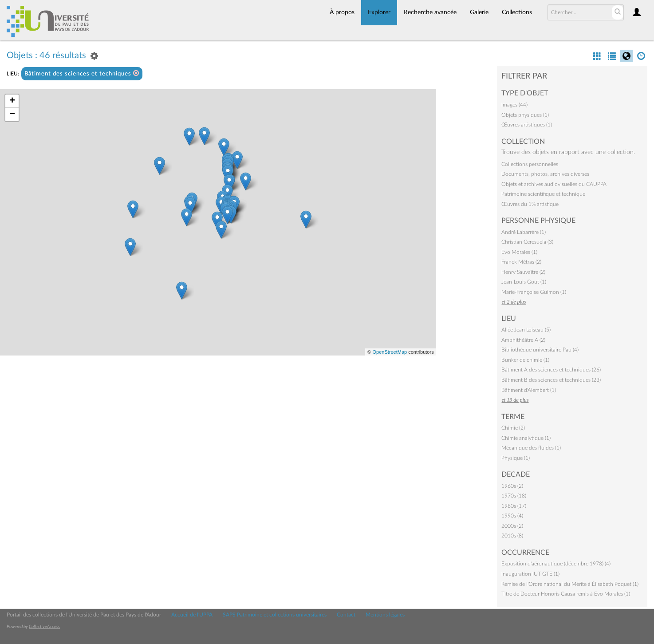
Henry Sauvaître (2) (523, 272)
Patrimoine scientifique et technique (543, 194)
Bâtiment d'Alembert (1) (529, 390)
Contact (346, 615)
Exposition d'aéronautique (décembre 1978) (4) (556, 564)
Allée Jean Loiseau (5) (526, 330)
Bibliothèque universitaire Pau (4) (540, 350)
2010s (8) (512, 536)
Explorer (379, 12)
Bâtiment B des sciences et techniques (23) (551, 380)
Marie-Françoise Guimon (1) (534, 292)
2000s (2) (512, 526)
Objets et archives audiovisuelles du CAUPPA (554, 184)
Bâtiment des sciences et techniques (82, 73)
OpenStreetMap (390, 352)
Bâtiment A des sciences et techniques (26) (551, 370)
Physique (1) (516, 458)
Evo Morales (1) (519, 252)
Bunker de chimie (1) (525, 360)
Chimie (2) (513, 428)
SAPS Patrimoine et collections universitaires (275, 615)
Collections (517, 12)
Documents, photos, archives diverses (545, 174)
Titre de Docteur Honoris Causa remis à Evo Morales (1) (566, 594)
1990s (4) (512, 516)
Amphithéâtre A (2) (523, 340)
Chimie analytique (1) (526, 438)
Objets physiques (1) (525, 115)
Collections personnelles (530, 164)
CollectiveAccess (44, 627)
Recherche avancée (430, 12)
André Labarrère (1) (524, 232)
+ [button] (12, 101)
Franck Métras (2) (521, 262)
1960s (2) (512, 486)
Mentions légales (385, 615)
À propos (342, 12)
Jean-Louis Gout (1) (524, 282)
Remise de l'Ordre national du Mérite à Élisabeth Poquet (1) (570, 584)
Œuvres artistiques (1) (527, 125)
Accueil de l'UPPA (192, 615)
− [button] (12, 115)
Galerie (479, 12)
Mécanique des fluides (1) (531, 448)
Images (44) (514, 105)
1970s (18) (514, 496)
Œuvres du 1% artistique (530, 204)
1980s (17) (514, 506)
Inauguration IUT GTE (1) (530, 574)
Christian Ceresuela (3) (527, 242)
